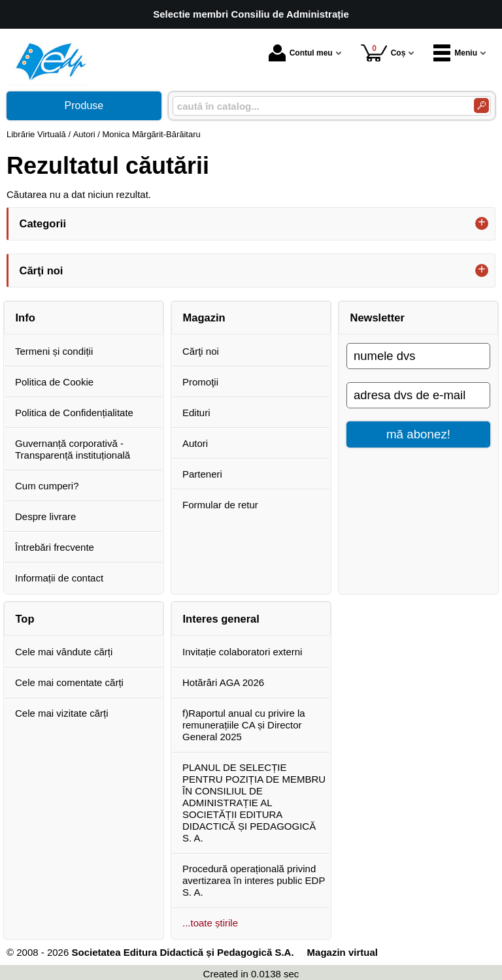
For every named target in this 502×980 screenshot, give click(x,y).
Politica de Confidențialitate (74, 413)
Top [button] (25, 619)
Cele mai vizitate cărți (62, 713)
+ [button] (482, 223)
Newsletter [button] (377, 318)
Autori (195, 443)
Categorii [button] (43, 223)
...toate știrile (210, 923)
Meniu (455, 53)
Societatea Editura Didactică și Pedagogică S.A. (182, 952)
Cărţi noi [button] (42, 270)
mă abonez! (418, 434)
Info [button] (25, 318)
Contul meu (301, 53)
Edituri (196, 413)
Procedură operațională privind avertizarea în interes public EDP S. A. (254, 880)
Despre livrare (45, 516)
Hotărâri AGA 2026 (223, 682)
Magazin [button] (204, 318)
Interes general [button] (221, 619)
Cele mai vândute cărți (64, 652)
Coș (383, 53)
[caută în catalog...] (318, 106)
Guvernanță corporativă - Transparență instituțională (73, 449)
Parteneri (202, 474)
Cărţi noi (201, 351)
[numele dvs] (418, 356)
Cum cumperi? (47, 486)
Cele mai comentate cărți (69, 682)
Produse (84, 106)
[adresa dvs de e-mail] (418, 395)
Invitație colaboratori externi (242, 652)
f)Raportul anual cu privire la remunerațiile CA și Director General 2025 (244, 725)
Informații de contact (59, 578)
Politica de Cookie (54, 382)
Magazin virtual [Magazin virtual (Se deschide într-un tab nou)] (343, 952)
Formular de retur (220, 505)
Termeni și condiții (54, 351)
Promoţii (200, 382)
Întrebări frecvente (55, 547)
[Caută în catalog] (481, 106)
